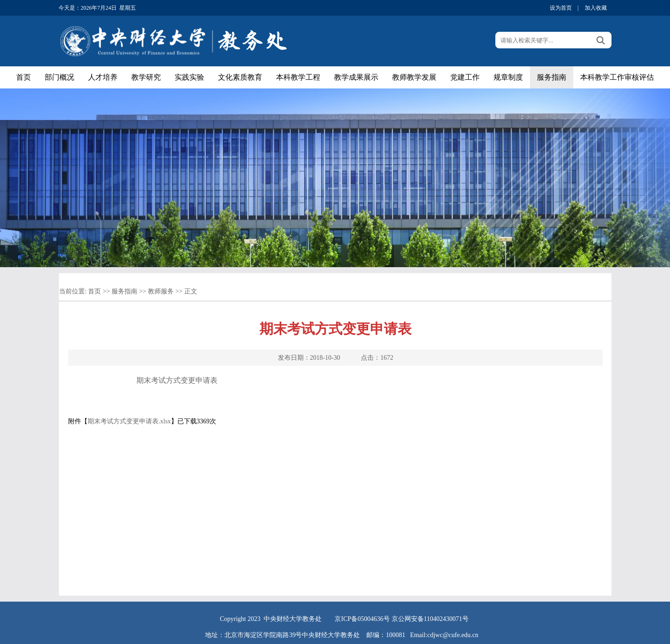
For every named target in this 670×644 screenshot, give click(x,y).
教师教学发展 (414, 77)
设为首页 (561, 8)
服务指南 (552, 77)
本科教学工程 (298, 77)
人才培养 (103, 77)
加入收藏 (596, 8)
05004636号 (374, 619)
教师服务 (161, 291)
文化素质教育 (240, 77)
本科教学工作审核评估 (617, 77)
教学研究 (146, 77)
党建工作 (465, 77)
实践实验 (189, 77)
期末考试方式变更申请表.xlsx (129, 421)
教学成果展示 (356, 77)
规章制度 (508, 77)
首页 (24, 77)
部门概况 (59, 77)
